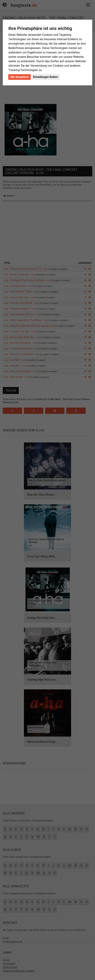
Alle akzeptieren (20, 77)
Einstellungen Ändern (45, 77)
